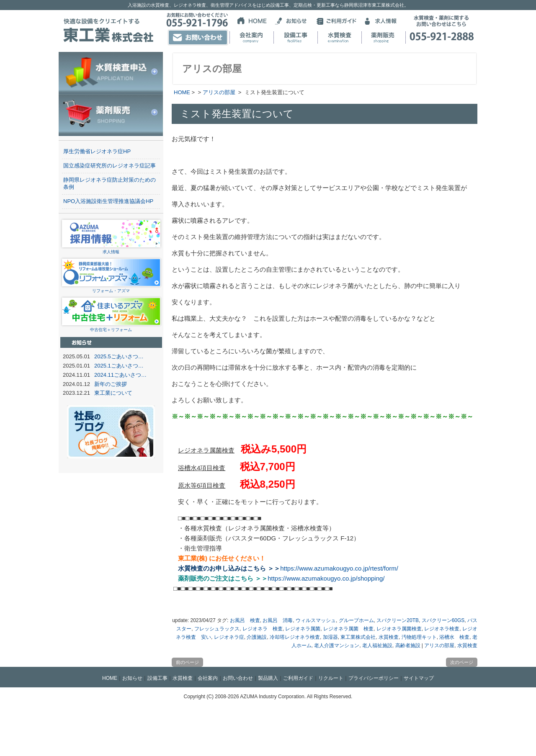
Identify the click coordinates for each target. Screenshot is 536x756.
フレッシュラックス (217, 629)
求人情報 (111, 249)
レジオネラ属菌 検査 (348, 629)
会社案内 (208, 678)
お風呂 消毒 (278, 620)
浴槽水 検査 (454, 637)
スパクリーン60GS (443, 620)
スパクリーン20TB (398, 620)
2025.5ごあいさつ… (119, 356)
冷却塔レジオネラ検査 (295, 637)
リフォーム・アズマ (111, 288)
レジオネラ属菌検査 (399, 629)
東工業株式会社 (358, 637)
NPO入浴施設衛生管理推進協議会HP (108, 201)
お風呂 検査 (245, 620)
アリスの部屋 (219, 92)
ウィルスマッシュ (316, 620)
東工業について (113, 393)
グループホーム (356, 620)
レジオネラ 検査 (263, 629)
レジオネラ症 (229, 637)
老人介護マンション (337, 645)
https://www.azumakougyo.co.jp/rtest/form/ (339, 568)
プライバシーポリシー (374, 678)
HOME (182, 92)
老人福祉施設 (377, 645)
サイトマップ (419, 678)
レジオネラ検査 (442, 629)
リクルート (331, 678)
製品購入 (268, 678)
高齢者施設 (408, 645)
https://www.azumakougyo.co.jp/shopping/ (326, 578)
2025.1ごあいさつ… (119, 366)
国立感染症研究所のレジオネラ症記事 (110, 166)
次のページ (462, 662)
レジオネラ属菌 (303, 629)
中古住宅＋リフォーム (111, 327)
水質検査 (389, 637)
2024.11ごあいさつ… (120, 375)
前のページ (187, 662)
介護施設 (257, 637)
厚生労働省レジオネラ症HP (97, 151)
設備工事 (157, 678)
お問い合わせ (238, 678)
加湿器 (330, 637)
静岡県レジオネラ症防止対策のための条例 (110, 183)
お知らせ (132, 678)
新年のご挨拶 (111, 384)
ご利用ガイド (298, 678)
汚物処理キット (419, 637)
